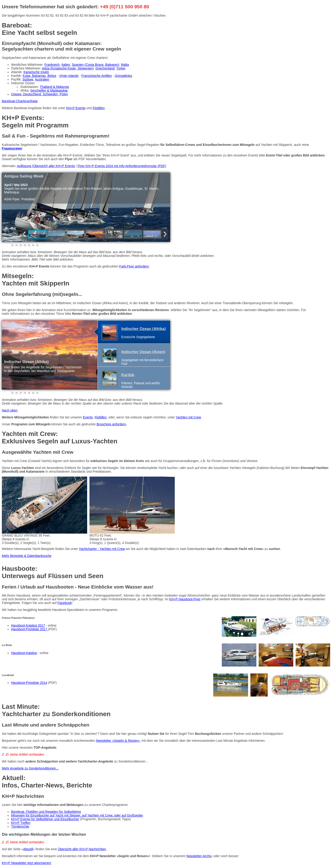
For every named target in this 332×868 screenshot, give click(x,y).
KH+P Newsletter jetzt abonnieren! (27, 863)
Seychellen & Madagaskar (49, 90)
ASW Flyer (12, 199)
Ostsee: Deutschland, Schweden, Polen (40, 94)
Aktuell (28, 849)
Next (164, 234)
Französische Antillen (97, 76)
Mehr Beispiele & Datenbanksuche (27, 556)
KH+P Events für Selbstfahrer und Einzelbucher (45, 819)
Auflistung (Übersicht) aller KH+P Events (46, 166)
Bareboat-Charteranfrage (20, 101)
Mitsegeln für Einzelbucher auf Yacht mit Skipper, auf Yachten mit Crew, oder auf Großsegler (77, 815)
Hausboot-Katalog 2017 (28, 625)
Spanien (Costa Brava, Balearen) (96, 65)
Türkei (121, 68)
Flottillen (99, 108)
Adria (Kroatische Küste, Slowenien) (68, 68)
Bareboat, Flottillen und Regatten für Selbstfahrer (46, 812)
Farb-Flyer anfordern (134, 266)
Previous (25, 234)
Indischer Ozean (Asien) (143, 352)
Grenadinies (124, 76)
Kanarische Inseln (36, 72)
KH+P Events (76, 108)
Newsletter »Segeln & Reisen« (118, 741)
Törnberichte (20, 826)
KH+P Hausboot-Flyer (185, 599)
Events (88, 417)
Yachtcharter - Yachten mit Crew (102, 549)
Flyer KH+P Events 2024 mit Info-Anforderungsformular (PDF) (122, 166)
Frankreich (52, 65)
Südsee (28, 79)
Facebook (64, 603)
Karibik (128, 375)
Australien (42, 79)
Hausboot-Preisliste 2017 (30, 629)
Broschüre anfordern (111, 424)
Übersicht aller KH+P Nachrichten (82, 849)
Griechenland (105, 68)
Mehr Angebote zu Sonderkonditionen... (30, 768)
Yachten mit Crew (188, 417)
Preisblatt (28, 199)
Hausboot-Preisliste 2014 (29, 683)
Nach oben (10, 410)
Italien (66, 65)
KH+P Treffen (21, 823)
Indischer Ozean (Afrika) (26, 362)
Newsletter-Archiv (199, 856)
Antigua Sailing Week (24, 176)
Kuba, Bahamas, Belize (40, 76)
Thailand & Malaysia (54, 87)
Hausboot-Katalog (24, 653)
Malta (125, 65)
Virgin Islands (69, 76)
